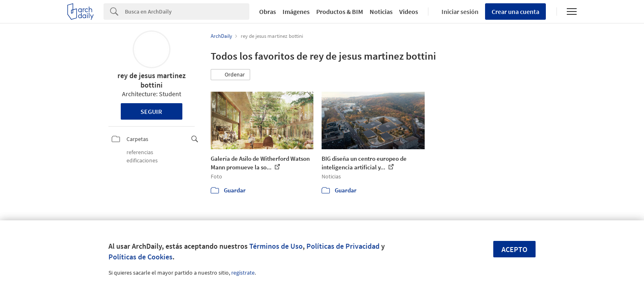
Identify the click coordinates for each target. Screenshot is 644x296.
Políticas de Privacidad (343, 246)
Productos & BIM (340, 12)
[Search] (187, 12)
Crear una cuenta (515, 12)
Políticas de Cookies (140, 257)
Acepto (514, 249)
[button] (230, 75)
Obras (268, 12)
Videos (409, 12)
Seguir (151, 111)
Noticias (381, 12)
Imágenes (296, 12)
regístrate (243, 273)
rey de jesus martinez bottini (152, 80)
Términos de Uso (276, 246)
